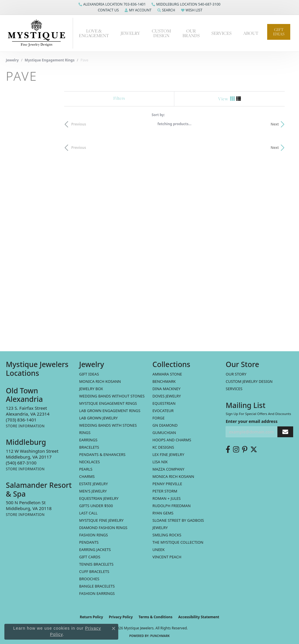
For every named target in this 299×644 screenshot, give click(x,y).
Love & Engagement (94, 33)
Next (283, 124)
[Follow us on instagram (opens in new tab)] (236, 450)
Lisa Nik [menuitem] (160, 462)
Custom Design (161, 33)
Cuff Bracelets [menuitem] (94, 571)
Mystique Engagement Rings (50, 60)
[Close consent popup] (114, 628)
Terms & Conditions (156, 617)
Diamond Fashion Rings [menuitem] (103, 528)
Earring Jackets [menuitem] (95, 550)
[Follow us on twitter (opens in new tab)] (254, 450)
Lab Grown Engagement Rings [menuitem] (110, 411)
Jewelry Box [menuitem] (91, 389)
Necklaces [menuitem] (89, 462)
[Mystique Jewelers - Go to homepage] (39, 33)
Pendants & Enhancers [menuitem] (102, 454)
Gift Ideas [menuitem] (89, 374)
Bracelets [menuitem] (89, 447)
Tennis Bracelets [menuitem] (96, 564)
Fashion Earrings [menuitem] (97, 593)
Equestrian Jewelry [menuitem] (99, 498)
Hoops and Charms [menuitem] (172, 440)
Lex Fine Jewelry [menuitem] (168, 454)
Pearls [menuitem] (86, 469)
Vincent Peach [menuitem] (167, 557)
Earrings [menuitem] (88, 440)
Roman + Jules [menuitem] (167, 498)
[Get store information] (25, 426)
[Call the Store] (21, 420)
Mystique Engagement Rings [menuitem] (108, 403)
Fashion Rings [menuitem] (93, 535)
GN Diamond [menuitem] (165, 425)
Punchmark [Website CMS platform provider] (160, 636)
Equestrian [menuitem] (164, 403)
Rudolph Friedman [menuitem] (172, 506)
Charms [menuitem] (87, 476)
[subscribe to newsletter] (285, 432)
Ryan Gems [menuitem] (163, 513)
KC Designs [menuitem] (163, 447)
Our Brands (191, 33)
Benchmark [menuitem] (164, 381)
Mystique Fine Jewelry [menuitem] (101, 520)
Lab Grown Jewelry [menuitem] (98, 418)
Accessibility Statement (199, 617)
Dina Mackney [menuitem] (166, 389)
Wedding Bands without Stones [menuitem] (112, 396)
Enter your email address (252, 421)
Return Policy (91, 617)
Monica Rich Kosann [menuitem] (173, 476)
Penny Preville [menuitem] (167, 484)
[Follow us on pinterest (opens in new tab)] (245, 450)
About (251, 33)
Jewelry (130, 33)
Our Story (236, 374)
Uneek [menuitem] (159, 550)
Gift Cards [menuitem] (90, 557)
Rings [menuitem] (85, 433)
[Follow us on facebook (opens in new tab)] (228, 450)
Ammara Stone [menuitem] (167, 374)
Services (221, 33)
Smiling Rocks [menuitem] (167, 535)
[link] (112, 4)
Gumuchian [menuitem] (164, 433)
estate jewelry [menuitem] (93, 484)
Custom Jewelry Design (249, 381)
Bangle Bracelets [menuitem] (97, 586)
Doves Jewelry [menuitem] (167, 396)
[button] (108, 10)
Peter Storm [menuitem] (165, 491)
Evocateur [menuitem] (163, 411)
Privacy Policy (121, 617)
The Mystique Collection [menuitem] (178, 542)
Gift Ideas (279, 32)
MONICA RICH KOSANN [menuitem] (100, 381)
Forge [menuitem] (159, 418)
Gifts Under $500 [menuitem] (96, 506)
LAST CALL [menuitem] (88, 513)
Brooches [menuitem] (89, 579)
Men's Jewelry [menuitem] (93, 491)
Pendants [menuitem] (89, 542)
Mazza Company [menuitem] (168, 469)
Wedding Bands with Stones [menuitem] (108, 425)
